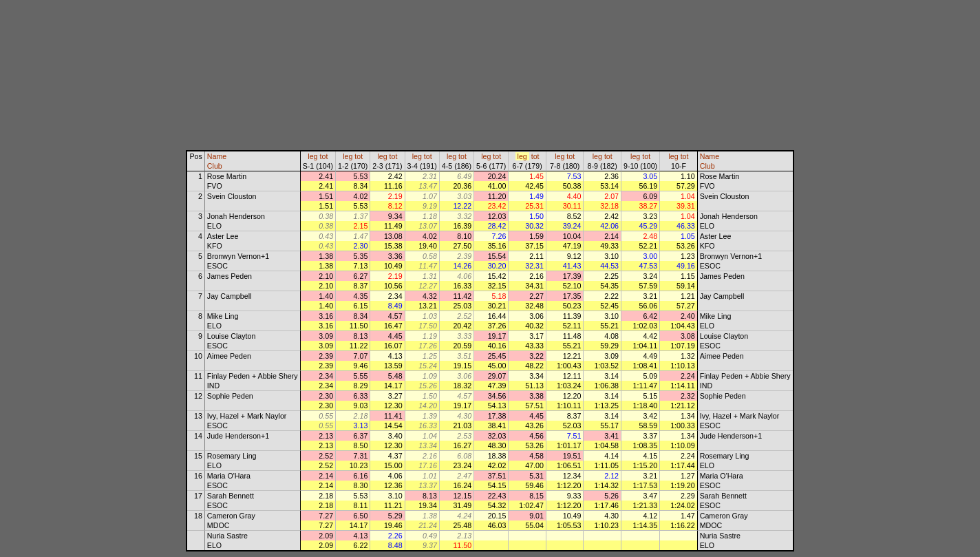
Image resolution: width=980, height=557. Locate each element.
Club (215, 166)
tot (324, 156)
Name (217, 156)
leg (312, 156)
